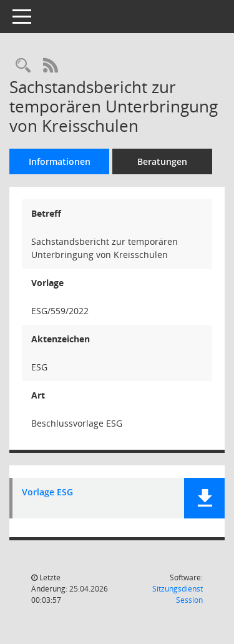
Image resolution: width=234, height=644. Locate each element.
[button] (204, 498)
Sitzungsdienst (178, 594)
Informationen (60, 161)
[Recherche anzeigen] (23, 66)
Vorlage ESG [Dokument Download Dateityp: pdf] (47, 493)
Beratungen (162, 161)
